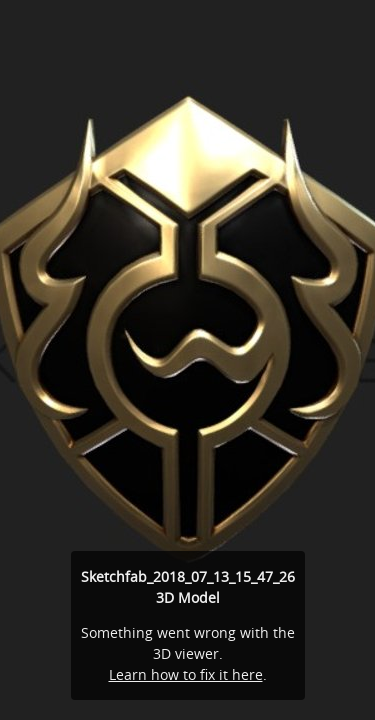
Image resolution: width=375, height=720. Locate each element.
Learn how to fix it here (186, 674)
